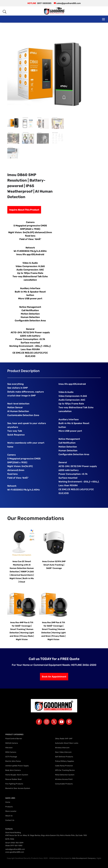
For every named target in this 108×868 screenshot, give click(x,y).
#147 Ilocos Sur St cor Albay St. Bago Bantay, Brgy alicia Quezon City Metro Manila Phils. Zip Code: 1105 (46, 835)
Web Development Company (84, 858)
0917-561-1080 (16, 846)
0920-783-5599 (17, 843)
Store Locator (11, 811)
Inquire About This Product (24, 210)
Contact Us (10, 820)
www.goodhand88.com (15, 852)
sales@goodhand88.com (15, 849)
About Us (9, 816)
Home (8, 802)
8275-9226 (10, 839)
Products (9, 807)
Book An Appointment (54, 677)
